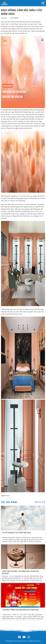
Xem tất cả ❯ (40, 502)
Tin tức (4, 18)
